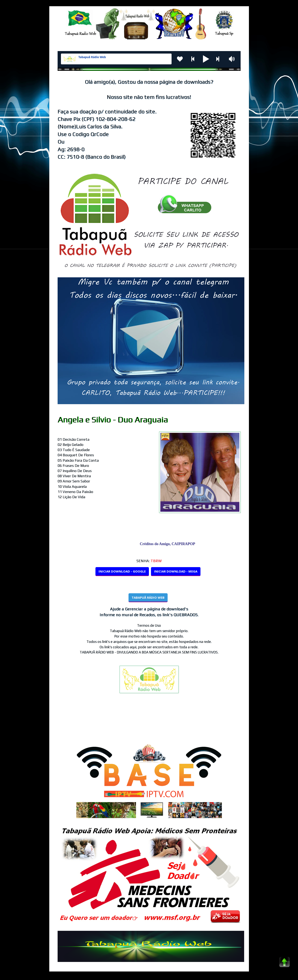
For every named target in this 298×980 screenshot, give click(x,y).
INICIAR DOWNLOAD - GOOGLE (122, 571)
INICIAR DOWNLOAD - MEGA (176, 571)
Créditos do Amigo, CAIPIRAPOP (169, 544)
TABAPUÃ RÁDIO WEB (148, 597)
